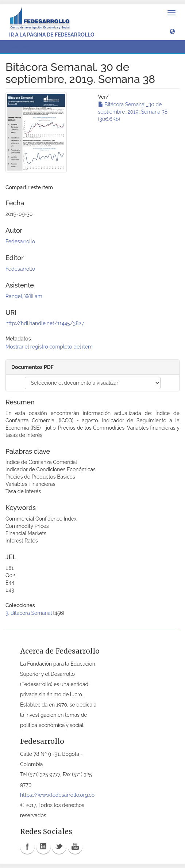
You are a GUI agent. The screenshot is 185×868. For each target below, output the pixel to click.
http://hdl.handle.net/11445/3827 (45, 323)
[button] (172, 31)
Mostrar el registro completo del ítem (49, 347)
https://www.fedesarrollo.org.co (57, 795)
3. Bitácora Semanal (29, 613)
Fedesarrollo (20, 241)
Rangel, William (24, 296)
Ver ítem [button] (23, 47)
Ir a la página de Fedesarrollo (52, 35)
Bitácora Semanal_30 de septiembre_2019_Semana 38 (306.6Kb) (133, 112)
